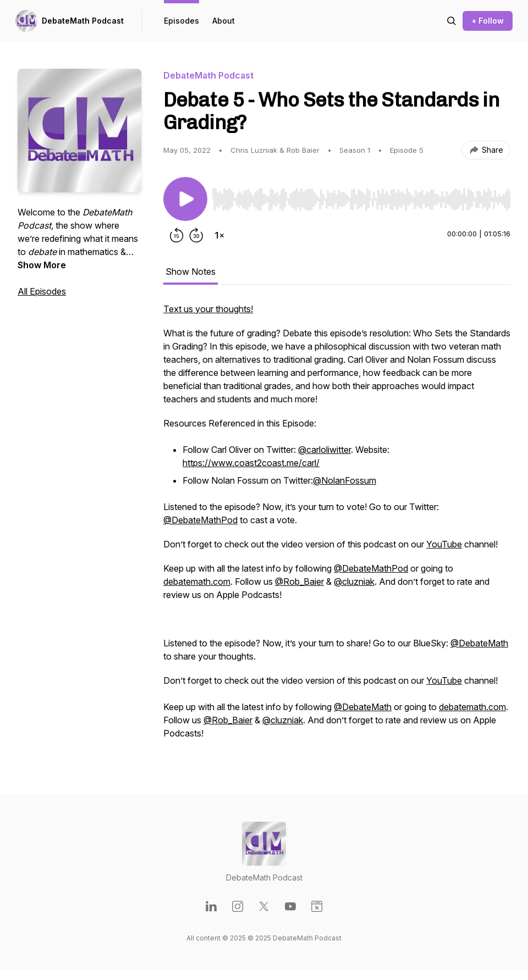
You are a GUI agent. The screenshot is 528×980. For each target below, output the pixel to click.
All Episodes (42, 291)
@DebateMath (479, 643)
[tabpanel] (337, 527)
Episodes (182, 21)
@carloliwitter (324, 450)
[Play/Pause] (185, 199)
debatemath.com (197, 582)
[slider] (361, 200)
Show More (42, 265)
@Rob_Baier (299, 582)
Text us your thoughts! (208, 309)
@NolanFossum (345, 480)
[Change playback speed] (219, 235)
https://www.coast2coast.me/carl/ (251, 463)
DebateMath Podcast (83, 21)
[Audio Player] (361, 196)
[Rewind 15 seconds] (177, 235)
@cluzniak (354, 582)
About (224, 21)
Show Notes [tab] (191, 272)
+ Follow (488, 21)
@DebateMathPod (200, 520)
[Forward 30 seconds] (196, 235)
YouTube (444, 544)
